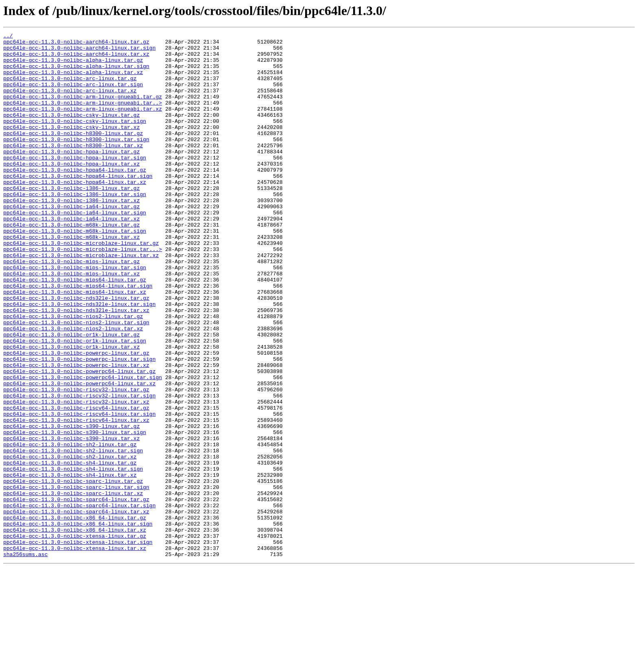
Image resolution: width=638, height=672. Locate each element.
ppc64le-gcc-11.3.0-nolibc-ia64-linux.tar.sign (75, 249)
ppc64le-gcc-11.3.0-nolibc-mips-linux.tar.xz (71, 322)
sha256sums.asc (25, 659)
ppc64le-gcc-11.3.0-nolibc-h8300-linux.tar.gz (73, 154)
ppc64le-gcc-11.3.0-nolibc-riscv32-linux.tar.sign (79, 469)
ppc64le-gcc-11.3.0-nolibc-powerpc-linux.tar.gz (76, 417)
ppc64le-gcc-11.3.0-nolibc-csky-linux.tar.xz (71, 146)
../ (8, 37)
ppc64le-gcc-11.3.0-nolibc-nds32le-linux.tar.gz (76, 351)
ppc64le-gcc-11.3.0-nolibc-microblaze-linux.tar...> (83, 293)
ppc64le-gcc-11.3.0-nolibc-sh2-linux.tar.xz (70, 542)
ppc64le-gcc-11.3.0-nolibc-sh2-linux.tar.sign (73, 535)
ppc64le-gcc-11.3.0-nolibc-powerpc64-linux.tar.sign (83, 447)
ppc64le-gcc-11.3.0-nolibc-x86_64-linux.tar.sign (78, 622)
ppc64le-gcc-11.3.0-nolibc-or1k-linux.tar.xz (71, 410)
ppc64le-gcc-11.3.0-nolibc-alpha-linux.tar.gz (73, 66)
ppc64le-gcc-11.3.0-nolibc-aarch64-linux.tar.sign (79, 51)
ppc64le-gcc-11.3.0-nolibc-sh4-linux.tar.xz (70, 564)
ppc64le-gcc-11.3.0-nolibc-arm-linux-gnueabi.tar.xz (83, 124)
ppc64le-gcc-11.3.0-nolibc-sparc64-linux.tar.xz (76, 608)
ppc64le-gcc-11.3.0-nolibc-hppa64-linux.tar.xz (75, 212)
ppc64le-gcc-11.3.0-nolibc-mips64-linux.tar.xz (75, 344)
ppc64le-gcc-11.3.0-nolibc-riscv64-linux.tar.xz (76, 498)
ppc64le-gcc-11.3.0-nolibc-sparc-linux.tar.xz (73, 586)
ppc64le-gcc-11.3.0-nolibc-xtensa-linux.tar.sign (78, 644)
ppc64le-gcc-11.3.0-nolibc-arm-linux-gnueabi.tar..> (83, 117)
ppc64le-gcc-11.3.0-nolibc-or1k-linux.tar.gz (71, 395)
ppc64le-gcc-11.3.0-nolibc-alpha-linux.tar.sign (76, 73)
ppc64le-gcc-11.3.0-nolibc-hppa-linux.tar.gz (71, 176)
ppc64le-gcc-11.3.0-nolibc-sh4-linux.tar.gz (70, 549)
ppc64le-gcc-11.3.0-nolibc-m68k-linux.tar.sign (75, 271)
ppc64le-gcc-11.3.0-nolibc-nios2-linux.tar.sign (76, 381)
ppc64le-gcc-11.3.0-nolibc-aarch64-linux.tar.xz (76, 59)
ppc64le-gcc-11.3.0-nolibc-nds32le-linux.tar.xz (76, 366)
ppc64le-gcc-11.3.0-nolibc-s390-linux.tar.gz (71, 505)
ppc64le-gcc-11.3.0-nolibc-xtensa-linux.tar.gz (75, 637)
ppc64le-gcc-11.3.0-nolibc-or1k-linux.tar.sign (75, 403)
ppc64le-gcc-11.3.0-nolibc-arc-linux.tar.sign (73, 95)
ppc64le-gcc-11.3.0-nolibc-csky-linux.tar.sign (75, 139)
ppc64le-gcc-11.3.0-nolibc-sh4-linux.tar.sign (73, 556)
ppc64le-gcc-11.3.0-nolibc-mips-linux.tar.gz (71, 308)
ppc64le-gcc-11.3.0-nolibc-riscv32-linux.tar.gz (76, 461)
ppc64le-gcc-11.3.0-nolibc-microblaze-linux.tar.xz (81, 300)
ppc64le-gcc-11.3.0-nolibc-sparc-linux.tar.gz (73, 571)
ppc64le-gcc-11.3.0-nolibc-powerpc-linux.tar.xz (76, 432)
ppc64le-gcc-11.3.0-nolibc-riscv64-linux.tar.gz (76, 483)
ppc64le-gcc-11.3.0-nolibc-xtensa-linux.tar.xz (75, 652)
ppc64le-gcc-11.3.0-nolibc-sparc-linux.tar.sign (76, 578)
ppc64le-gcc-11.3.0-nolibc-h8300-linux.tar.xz (73, 168)
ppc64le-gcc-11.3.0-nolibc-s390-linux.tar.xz (71, 520)
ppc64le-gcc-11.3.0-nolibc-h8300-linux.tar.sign (76, 161)
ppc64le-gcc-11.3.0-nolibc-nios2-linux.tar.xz (73, 388)
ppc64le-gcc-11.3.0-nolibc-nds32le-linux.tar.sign (79, 359)
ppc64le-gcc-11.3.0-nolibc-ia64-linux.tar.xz (71, 256)
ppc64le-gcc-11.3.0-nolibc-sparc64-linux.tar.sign (79, 600)
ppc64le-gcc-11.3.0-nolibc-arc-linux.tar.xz (70, 103)
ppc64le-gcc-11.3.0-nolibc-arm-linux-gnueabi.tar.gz (83, 110)
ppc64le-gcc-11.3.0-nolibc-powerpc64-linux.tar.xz (79, 454)
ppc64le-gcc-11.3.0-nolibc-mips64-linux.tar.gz (75, 329)
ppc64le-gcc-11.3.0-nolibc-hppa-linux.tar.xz (71, 190)
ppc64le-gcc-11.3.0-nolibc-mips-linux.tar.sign (75, 315)
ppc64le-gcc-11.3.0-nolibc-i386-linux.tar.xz (71, 234)
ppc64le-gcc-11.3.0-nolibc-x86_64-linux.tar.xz (75, 630)
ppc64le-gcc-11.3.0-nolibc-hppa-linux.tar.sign (75, 183)
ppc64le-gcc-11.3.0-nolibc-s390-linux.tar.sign (75, 513)
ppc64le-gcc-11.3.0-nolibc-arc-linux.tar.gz (70, 88)
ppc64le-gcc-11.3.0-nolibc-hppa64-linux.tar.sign (78, 205)
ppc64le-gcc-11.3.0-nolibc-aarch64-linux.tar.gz (76, 44)
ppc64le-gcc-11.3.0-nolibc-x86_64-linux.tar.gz (75, 615)
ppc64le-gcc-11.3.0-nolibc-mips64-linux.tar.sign (78, 337)
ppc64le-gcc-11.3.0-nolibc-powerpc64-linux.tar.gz (79, 439)
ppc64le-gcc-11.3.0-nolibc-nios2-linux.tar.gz (73, 373)
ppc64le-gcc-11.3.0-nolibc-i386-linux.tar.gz (71, 220)
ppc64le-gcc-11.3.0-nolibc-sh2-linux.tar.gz (70, 527)
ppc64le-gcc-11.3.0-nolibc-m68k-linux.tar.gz (71, 264)
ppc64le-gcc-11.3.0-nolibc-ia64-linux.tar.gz (71, 242)
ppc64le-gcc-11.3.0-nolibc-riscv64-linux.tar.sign (79, 491)
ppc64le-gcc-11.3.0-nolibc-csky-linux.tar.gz (71, 132)
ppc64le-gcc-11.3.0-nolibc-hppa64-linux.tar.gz (75, 198)
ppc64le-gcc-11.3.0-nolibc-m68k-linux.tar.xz (71, 278)
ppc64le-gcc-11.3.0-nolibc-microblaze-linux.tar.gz (81, 286)
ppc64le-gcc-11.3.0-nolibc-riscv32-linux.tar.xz (76, 476)
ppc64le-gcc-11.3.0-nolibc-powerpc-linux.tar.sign (79, 425)
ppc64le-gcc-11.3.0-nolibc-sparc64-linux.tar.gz (76, 593)
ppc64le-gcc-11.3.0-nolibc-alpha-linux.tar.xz (73, 81)
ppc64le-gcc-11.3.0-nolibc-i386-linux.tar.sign (75, 227)
